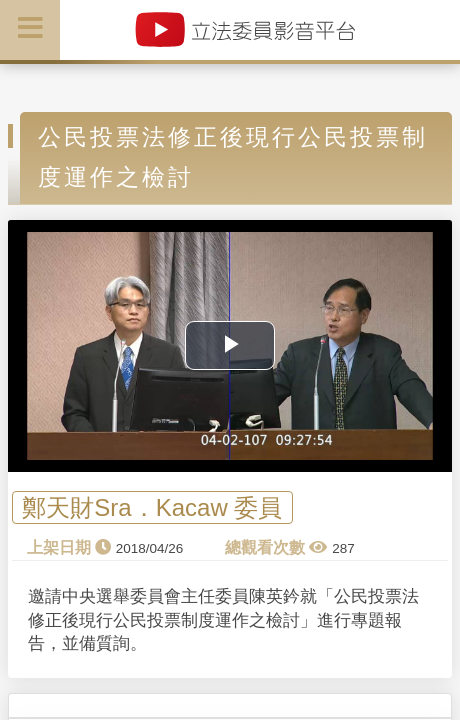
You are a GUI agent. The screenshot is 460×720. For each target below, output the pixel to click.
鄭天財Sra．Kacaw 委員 (152, 507)
